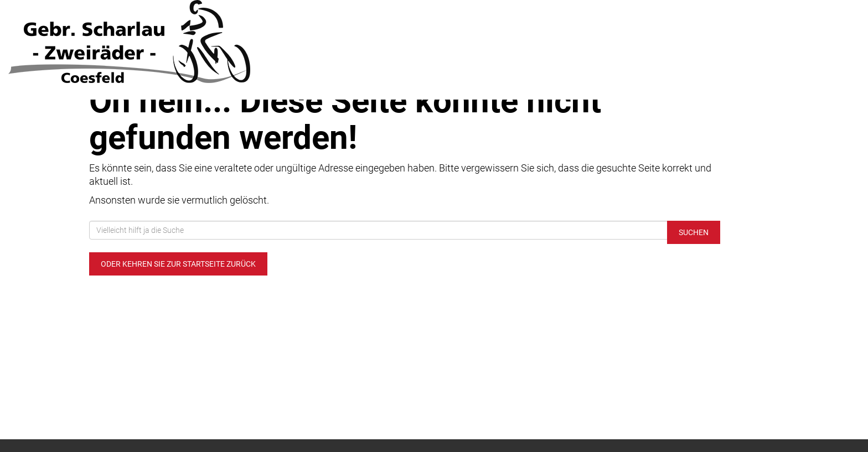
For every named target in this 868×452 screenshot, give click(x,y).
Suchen (694, 232)
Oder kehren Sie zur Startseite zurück (178, 264)
